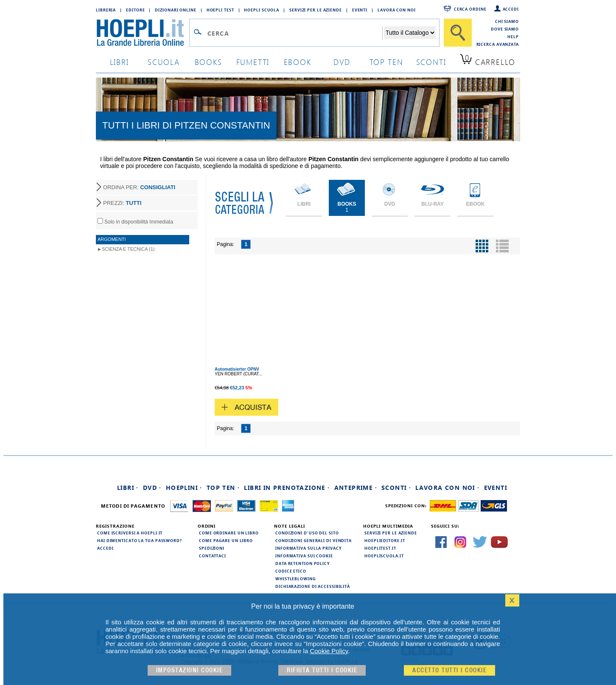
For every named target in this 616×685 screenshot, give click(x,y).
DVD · (152, 488)
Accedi (511, 9)
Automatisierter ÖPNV (237, 369)
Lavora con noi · (447, 488)
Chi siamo (507, 21)
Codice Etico (291, 571)
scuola (164, 62)
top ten (386, 62)
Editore (135, 10)
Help (513, 36)
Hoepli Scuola (262, 10)
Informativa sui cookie (304, 556)
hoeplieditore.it (385, 540)
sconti (431, 62)
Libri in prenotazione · (287, 488)
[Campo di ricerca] (295, 33)
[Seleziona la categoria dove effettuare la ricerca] (410, 33)
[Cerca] (458, 33)
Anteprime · (356, 488)
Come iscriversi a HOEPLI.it (130, 533)
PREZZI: (122, 203)
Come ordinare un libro (229, 533)
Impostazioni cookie (190, 670)
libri (119, 62)
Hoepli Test (220, 10)
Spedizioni (212, 548)
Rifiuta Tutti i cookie (322, 670)
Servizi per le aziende (316, 10)
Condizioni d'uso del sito (307, 533)
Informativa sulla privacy (308, 548)
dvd (342, 62)
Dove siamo (505, 29)
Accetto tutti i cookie (449, 670)
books (209, 62)
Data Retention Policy (302, 563)
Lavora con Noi (397, 10)
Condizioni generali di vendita (314, 540)
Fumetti (253, 62)
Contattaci (213, 556)
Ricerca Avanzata (498, 44)
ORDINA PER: (139, 187)
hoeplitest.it (380, 548)
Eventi (360, 10)
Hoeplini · (184, 488)
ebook (298, 62)
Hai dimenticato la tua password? (140, 540)
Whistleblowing (295, 579)
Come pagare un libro (226, 540)
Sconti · (396, 488)
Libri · (128, 488)
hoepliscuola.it (384, 556)
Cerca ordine (470, 9)
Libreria (106, 10)
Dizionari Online (175, 10)
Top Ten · (223, 488)
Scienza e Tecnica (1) (128, 249)
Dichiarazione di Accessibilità (313, 586)
